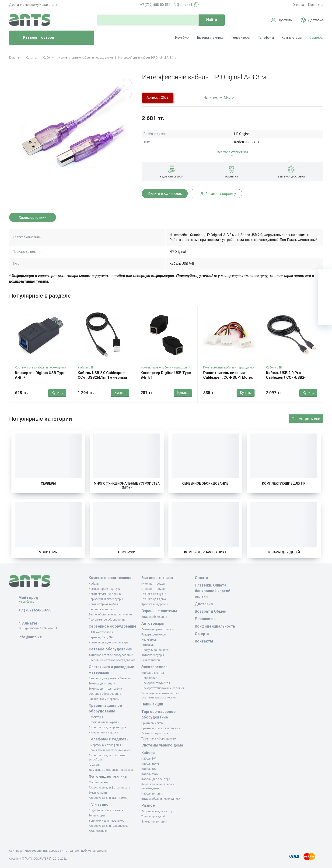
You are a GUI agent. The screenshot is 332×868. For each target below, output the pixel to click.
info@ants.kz (181, 5)
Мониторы (48, 552)
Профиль (285, 20)
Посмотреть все (306, 419)
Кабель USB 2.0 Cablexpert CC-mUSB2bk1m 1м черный (102, 375)
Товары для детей (284, 552)
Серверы (316, 38)
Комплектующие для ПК (284, 483)
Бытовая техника (210, 38)
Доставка (316, 20)
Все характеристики (232, 152)
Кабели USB (86, 368)
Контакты (316, 5)
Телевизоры (241, 38)
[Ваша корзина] (325, 276)
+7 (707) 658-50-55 (154, 5)
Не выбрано (28, 602)
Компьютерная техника (205, 552)
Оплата (298, 5)
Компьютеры (292, 38)
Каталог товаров (33, 38)
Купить (57, 393)
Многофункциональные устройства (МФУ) (127, 486)
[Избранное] (325, 290)
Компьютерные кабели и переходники (40, 368)
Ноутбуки (182, 38)
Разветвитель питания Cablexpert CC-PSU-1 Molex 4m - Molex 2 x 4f (228, 377)
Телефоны (266, 38)
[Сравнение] (325, 304)
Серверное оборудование (205, 483)
